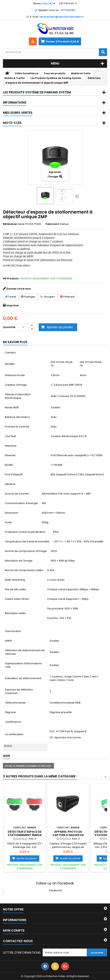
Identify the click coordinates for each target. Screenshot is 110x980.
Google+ (48, 297)
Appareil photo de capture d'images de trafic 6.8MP (68, 835)
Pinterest (67, 297)
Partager (28, 297)
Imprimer (13, 305)
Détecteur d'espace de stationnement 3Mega (25, 833)
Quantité (9, 327)
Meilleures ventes (18, 113)
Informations (15, 102)
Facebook (55, 890)
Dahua (64, 224)
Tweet (11, 297)
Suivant (77, 196)
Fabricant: (53, 224)
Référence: (10, 224)
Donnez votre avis (19, 289)
